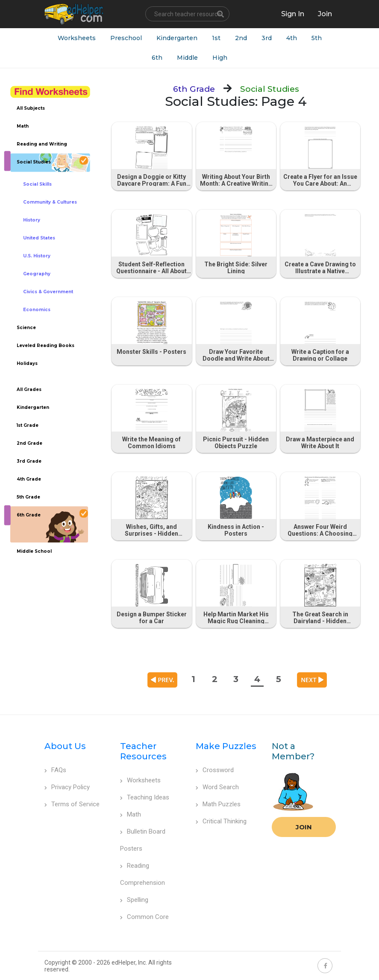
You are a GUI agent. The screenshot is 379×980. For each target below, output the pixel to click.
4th (292, 38)
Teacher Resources (143, 751)
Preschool (126, 38)
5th (317, 38)
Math (131, 814)
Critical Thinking (221, 821)
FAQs (55, 770)
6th (157, 58)
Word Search (217, 787)
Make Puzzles (226, 746)
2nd (241, 38)
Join (304, 827)
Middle (187, 58)
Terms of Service (72, 804)
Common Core (144, 917)
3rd (267, 38)
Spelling (134, 900)
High (220, 58)
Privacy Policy (67, 787)
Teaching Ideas (145, 797)
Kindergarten (177, 38)
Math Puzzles (218, 804)
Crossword (215, 770)
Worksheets (77, 38)
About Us (65, 746)
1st (216, 38)
